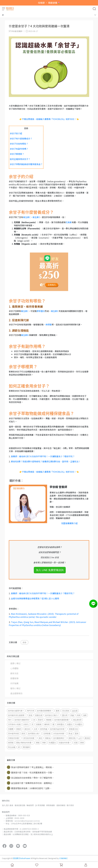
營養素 (39, 724)
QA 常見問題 (40, 805)
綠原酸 (49, 324)
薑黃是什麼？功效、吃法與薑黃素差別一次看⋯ (30, 772)
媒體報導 (14, 678)
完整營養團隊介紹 (69, 523)
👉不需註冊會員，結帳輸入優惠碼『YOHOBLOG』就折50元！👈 (49, 119)
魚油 (70, 733)
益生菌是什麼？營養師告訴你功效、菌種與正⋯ (30, 783)
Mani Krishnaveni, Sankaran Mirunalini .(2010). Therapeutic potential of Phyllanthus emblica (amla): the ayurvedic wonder (44, 615)
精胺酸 (49, 720)
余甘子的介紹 (16, 133)
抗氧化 (26, 724)
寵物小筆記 (15, 688)
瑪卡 (10, 720)
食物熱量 (44, 729)
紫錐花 (19, 729)
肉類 (78, 715)
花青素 (69, 222)
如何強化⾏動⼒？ (52, 715)
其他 (40, 738)
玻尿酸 (11, 743)
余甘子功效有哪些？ (19, 144)
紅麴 (76, 743)
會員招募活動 (20, 805)
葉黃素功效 (73, 729)
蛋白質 (65, 715)
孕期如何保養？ (14, 738)
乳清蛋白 (79, 724)
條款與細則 (51, 805)
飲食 (24, 642)
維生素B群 (77, 720)
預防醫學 (26, 747)
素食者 (87, 738)
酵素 (82, 743)
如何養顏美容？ (59, 738)
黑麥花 (41, 720)
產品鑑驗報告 (16, 693)
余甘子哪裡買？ (17, 154)
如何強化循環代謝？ (16, 711)
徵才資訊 (70, 805)
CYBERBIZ (63, 858)
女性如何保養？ (59, 733)
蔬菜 (23, 733)
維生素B (25, 335)
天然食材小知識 (14, 724)
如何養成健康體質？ (45, 711)
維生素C (27, 217)
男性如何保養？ (30, 738)
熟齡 (44, 743)
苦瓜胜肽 (66, 711)
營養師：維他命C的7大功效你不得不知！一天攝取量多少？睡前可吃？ (43, 456)
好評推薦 (14, 683)
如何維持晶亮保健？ (58, 729)
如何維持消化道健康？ (17, 715)
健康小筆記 (15, 663)
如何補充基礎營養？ (62, 720)
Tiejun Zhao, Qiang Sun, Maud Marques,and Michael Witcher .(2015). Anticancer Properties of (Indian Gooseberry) (47, 624)
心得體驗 (14, 668)
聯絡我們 (30, 805)
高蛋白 (70, 724)
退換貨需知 (61, 805)
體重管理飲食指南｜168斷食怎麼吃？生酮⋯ (29, 788)
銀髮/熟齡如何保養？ (25, 743)
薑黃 (58, 711)
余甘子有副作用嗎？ (19, 149)
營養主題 (39, 715)
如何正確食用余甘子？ (20, 159)
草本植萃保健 (13, 733)
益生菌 (75, 711)
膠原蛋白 (41, 311)
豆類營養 (47, 733)
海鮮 (85, 715)
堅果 (77, 733)
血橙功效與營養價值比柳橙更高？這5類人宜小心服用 (35, 598)
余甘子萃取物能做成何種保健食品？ (26, 164)
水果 (35, 729)
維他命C (28, 729)
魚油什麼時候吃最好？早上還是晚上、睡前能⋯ (30, 767)
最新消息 (14, 673)
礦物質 (47, 724)
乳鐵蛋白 (52, 743)
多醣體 (11, 729)
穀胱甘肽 (72, 738)
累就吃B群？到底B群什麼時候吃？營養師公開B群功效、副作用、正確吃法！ (46, 461)
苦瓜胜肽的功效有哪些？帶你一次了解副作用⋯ (30, 778)
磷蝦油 (48, 738)
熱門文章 (30, 711)
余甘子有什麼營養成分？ (21, 139)
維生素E (36, 217)
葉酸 (38, 743)
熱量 (72, 715)
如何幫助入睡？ (34, 733)
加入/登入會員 (8, 805)
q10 (80, 738)
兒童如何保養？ (65, 743)
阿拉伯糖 (12, 747)
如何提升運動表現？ (22, 720)
